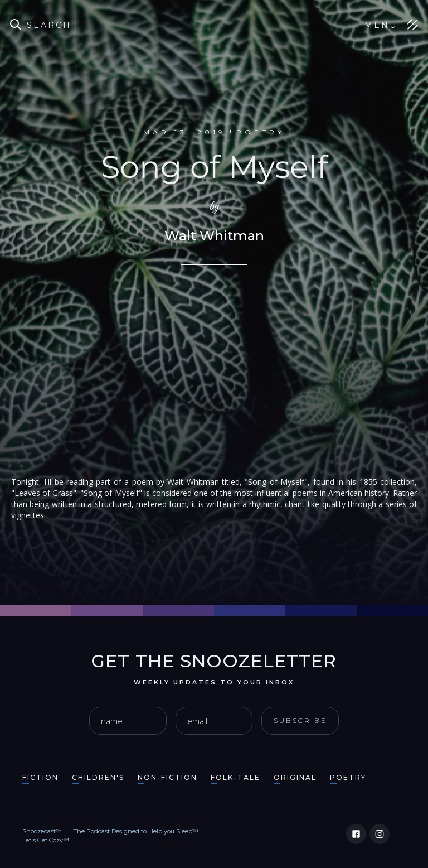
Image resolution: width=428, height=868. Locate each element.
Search (49, 25)
